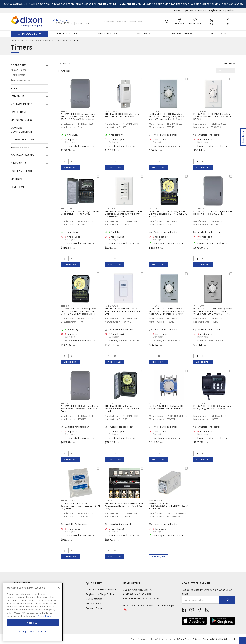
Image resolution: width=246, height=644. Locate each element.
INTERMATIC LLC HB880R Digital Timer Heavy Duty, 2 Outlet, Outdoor (213, 407)
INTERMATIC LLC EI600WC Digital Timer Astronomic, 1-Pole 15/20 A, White (123, 311)
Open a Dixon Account (195, 10)
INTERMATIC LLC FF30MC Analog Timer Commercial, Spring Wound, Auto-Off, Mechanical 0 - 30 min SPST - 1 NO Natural (168, 313)
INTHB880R (200, 403)
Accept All (33, 623)
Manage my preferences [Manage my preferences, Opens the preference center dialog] (33, 631)
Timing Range (20, 147)
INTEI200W (111, 209)
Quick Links (94, 583)
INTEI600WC (111, 306)
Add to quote (159, 557)
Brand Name (19, 112)
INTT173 (109, 403)
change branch (83, 23)
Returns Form (94, 603)
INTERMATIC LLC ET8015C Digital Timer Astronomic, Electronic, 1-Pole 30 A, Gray (80, 409)
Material (17, 179)
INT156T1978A (68, 501)
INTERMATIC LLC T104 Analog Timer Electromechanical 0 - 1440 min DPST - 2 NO (169, 214)
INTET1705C (200, 209)
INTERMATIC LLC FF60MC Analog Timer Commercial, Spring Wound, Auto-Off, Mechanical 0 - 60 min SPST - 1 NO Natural (168, 118)
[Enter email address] (200, 600)
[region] (33, 612)
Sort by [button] (228, 63)
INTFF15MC (199, 306)
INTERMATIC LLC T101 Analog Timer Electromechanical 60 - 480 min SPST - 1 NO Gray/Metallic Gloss (78, 117)
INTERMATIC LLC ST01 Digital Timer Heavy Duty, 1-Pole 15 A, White (122, 115)
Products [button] (30, 34)
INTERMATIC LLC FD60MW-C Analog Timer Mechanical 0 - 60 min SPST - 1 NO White (213, 117)
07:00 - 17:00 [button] (63, 23)
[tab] (30, 65)
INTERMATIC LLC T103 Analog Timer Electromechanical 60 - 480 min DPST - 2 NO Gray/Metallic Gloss (79, 311)
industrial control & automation (36, 40)
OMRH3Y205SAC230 (160, 501)
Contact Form (94, 608)
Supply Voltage (22, 171)
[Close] (59, 588)
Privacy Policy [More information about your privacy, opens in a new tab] (44, 616)
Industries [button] (144, 34)
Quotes (177, 10)
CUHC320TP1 (156, 403)
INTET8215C (111, 501)
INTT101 (64, 111)
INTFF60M (154, 111)
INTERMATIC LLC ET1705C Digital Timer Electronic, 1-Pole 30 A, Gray (213, 213)
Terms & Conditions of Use (163, 639)
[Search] (136, 21)
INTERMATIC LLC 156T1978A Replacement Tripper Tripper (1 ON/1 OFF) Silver (80, 506)
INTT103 (65, 306)
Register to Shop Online (221, 10)
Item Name (17, 96)
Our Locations (94, 599)
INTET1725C (67, 209)
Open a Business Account (101, 589)
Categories (19, 65)
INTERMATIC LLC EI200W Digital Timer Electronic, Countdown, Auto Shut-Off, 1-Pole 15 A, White (124, 214)
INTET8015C (67, 403)
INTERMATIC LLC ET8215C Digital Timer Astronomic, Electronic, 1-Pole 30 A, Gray (124, 506)
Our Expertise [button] (66, 34)
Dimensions (18, 163)
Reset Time (18, 187)
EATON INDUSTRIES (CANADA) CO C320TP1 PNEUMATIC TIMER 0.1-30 (166, 407)
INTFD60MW (200, 111)
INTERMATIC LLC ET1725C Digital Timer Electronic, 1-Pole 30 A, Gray (80, 213)
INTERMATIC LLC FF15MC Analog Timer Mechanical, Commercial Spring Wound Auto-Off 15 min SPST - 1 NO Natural (213, 313)
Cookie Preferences (140, 639)
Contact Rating (22, 155)
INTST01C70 (111, 111)
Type (14, 88)
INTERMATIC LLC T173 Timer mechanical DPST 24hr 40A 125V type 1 (122, 409)
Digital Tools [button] (106, 34)
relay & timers (62, 40)
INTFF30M (154, 306)
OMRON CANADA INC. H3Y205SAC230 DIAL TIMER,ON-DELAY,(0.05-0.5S (169, 506)
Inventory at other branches (78, 146)
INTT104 (153, 209)
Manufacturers (182, 34)
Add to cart (70, 167)
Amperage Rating (23, 140)
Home (14, 40)
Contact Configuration (21, 130)
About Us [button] (217, 34)
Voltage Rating (22, 104)
